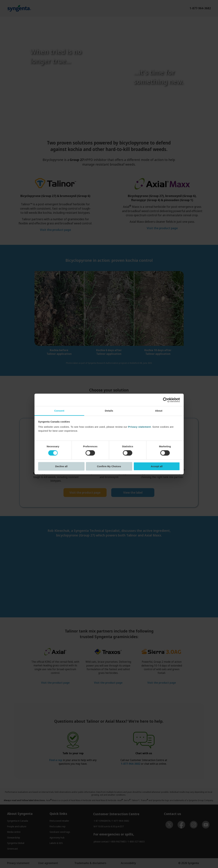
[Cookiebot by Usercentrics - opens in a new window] (165, 400)
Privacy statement (140, 427)
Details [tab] (109, 411)
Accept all (157, 466)
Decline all (61, 466)
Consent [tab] (59, 411)
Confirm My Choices (109, 466)
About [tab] (159, 411)
